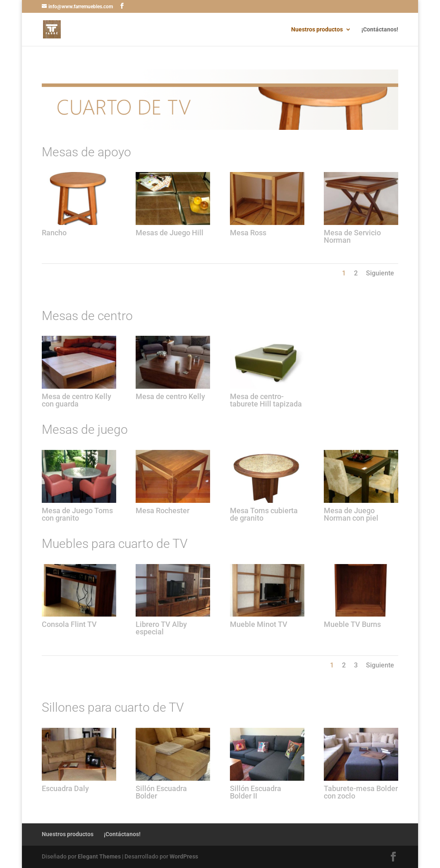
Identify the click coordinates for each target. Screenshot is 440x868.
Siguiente (380, 273)
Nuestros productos (317, 30)
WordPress (184, 856)
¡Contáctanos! (380, 30)
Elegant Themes (99, 856)
